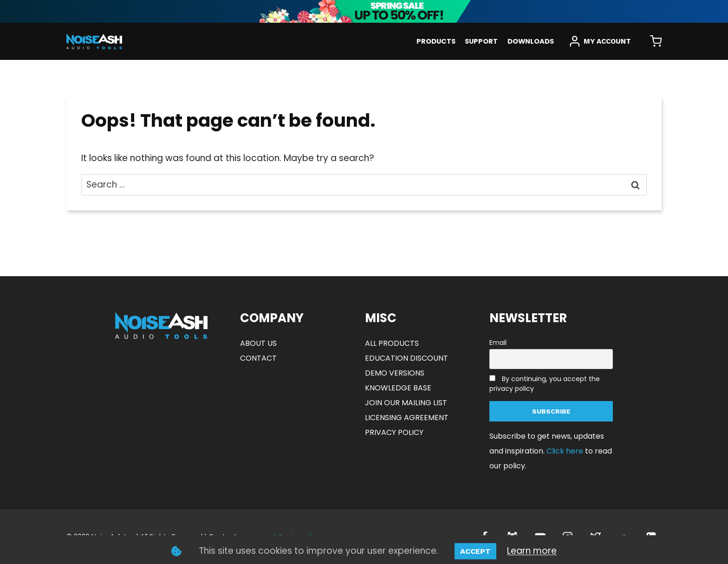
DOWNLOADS (531, 41)
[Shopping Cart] (656, 42)
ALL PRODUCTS (392, 343)
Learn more (532, 551)
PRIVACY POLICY (394, 432)
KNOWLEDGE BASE (398, 388)
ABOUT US (258, 343)
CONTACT (258, 358)
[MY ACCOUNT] (600, 41)
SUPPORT (481, 41)
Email (498, 343)
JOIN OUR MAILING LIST (406, 403)
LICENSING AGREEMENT (407, 418)
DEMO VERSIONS (395, 373)
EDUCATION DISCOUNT (406, 358)
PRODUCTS (436, 41)
